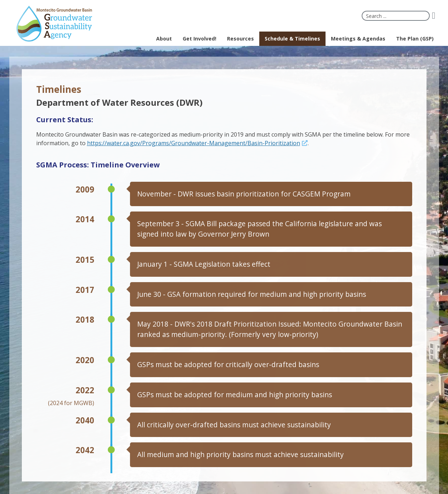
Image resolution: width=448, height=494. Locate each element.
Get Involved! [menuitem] (199, 39)
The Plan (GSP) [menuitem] (415, 39)
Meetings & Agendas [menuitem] (358, 39)
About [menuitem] (164, 39)
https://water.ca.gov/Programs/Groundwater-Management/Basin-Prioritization (194, 143)
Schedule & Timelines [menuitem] (292, 39)
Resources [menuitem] (240, 39)
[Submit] (436, 16)
